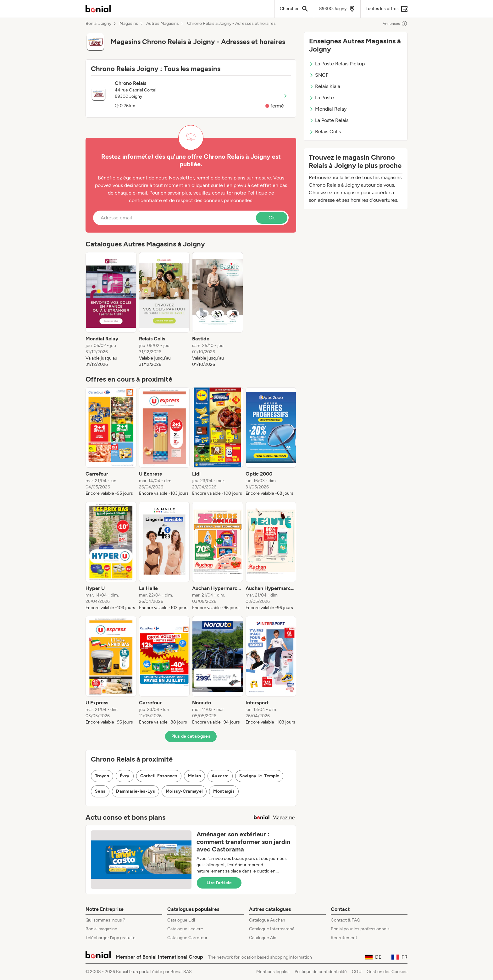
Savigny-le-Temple (259, 776)
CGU (357, 972)
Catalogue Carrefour (187, 938)
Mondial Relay (328, 109)
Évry (125, 776)
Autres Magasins (163, 24)
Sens (100, 791)
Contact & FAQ (346, 920)
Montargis (224, 791)
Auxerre (220, 776)
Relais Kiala (325, 86)
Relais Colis (325, 132)
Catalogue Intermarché (272, 929)
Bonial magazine (101, 929)
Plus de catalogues (191, 736)
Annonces (395, 24)
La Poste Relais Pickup (337, 64)
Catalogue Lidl (181, 920)
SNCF (319, 75)
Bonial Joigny (98, 24)
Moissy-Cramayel (184, 791)
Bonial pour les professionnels (360, 929)
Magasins (129, 24)
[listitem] (111, 310)
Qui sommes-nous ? (105, 920)
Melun (194, 776)
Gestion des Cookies (387, 972)
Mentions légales (273, 972)
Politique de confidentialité (321, 972)
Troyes (102, 776)
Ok (272, 218)
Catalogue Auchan (267, 920)
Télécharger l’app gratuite (111, 938)
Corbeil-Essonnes (159, 776)
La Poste (321, 98)
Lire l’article (219, 883)
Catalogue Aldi (263, 938)
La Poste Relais (329, 120)
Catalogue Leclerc (185, 929)
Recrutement (344, 938)
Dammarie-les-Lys (136, 791)
